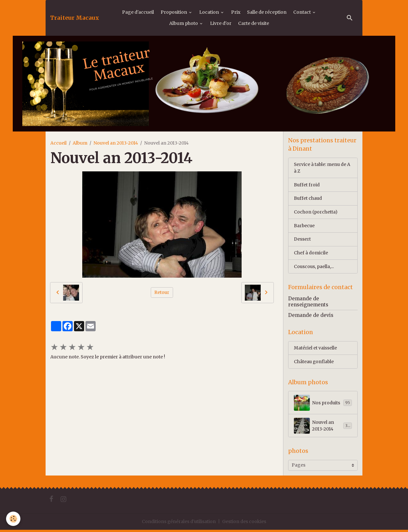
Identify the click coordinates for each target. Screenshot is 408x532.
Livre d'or (221, 23)
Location (210, 12)
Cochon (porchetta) (316, 213)
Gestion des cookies (244, 524)
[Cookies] (14, 519)
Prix (236, 12)
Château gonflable (314, 363)
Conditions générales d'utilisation (179, 524)
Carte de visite (254, 23)
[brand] (75, 18)
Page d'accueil (138, 12)
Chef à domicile (311, 254)
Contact (302, 12)
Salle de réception (267, 12)
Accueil (58, 143)
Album (80, 143)
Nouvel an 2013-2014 (116, 143)
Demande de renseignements (308, 303)
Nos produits (323, 405)
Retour (162, 292)
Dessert (302, 240)
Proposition (174, 12)
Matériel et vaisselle (315, 349)
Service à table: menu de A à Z (323, 168)
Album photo (184, 23)
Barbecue (305, 226)
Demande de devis (311, 317)
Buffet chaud (308, 199)
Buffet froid (307, 185)
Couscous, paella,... (314, 267)
